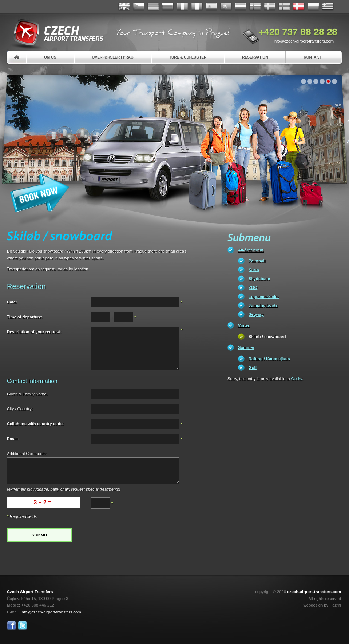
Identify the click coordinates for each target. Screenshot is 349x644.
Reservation (255, 57)
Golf (253, 367)
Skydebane (259, 279)
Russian (168, 7)
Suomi (284, 7)
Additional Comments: (27, 454)
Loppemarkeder (264, 297)
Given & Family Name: (27, 394)
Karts (254, 270)
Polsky (313, 7)
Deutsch (153, 7)
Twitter (22, 626)
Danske (299, 7)
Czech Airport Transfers (55, 33)
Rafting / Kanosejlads (269, 359)
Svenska (270, 7)
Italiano (197, 7)
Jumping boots (263, 305)
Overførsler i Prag (113, 57)
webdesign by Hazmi (322, 605)
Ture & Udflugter (188, 57)
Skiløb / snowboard (267, 337)
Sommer (246, 347)
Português (226, 7)
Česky (139, 7)
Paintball (257, 261)
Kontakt (312, 57)
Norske (255, 7)
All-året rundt (251, 250)
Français (182, 7)
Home (17, 57)
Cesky (297, 379)
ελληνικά (328, 7)
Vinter (244, 325)
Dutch (241, 7)
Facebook (11, 626)
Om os (50, 57)
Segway (256, 314)
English (124, 7)
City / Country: (20, 409)
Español (211, 7)
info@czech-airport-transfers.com (304, 41)
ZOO (253, 287)
